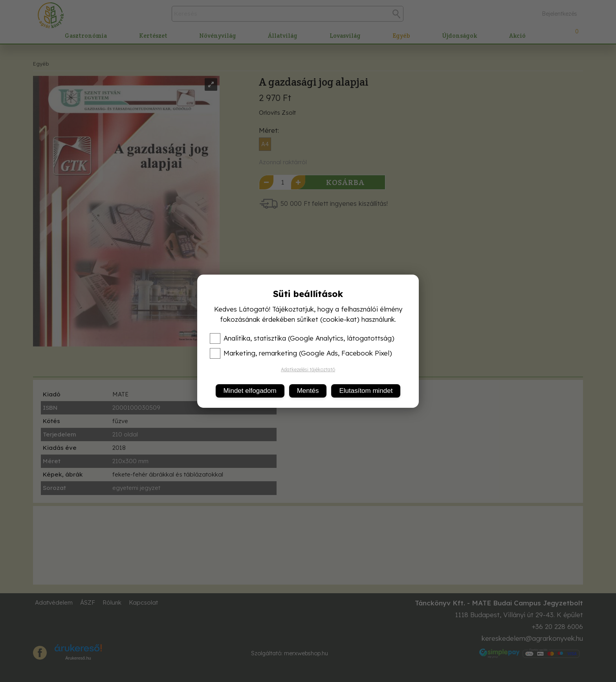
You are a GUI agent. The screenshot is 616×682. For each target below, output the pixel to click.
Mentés (308, 391)
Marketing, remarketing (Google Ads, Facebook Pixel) (301, 353)
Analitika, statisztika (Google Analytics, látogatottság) (302, 338)
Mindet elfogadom (250, 391)
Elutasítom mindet (366, 391)
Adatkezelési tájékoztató (308, 369)
